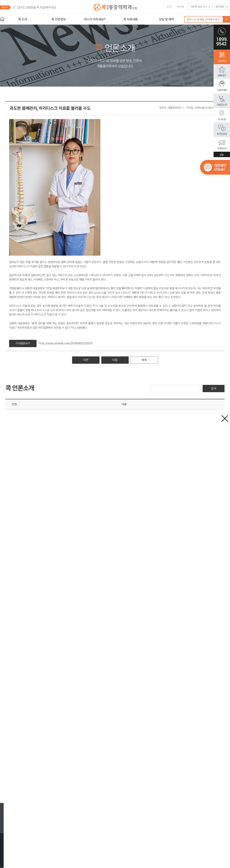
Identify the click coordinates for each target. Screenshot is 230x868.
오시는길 (222, 119)
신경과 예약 (222, 90)
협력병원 (220, 7)
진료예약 (222, 61)
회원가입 (180, 7)
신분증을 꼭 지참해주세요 (37, 7)
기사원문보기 (23, 343)
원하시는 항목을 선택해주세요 (203, 19)
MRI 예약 (222, 75)
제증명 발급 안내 (199, 7)
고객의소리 (222, 148)
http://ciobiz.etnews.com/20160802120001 (66, 343)
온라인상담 (222, 134)
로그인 (169, 7)
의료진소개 (222, 105)
